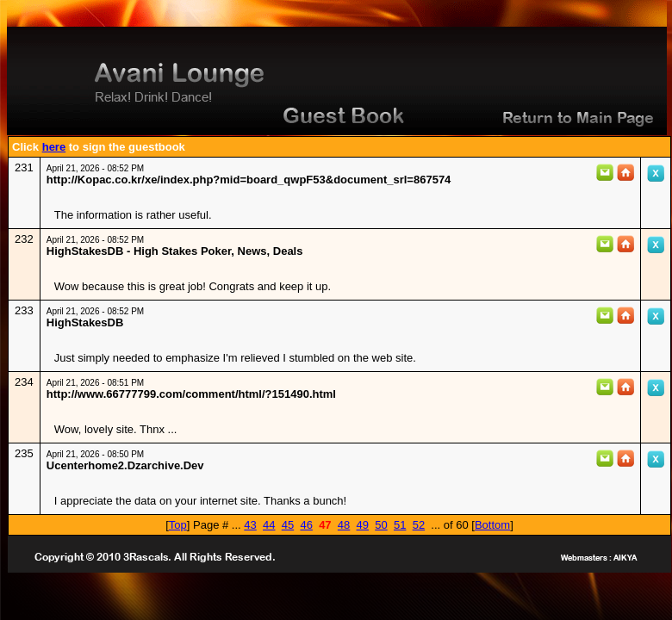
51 (400, 525)
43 (250, 525)
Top (178, 525)
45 (288, 525)
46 (306, 525)
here (54, 147)
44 (269, 525)
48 (344, 525)
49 (363, 525)
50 (381, 525)
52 (419, 525)
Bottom (492, 525)
